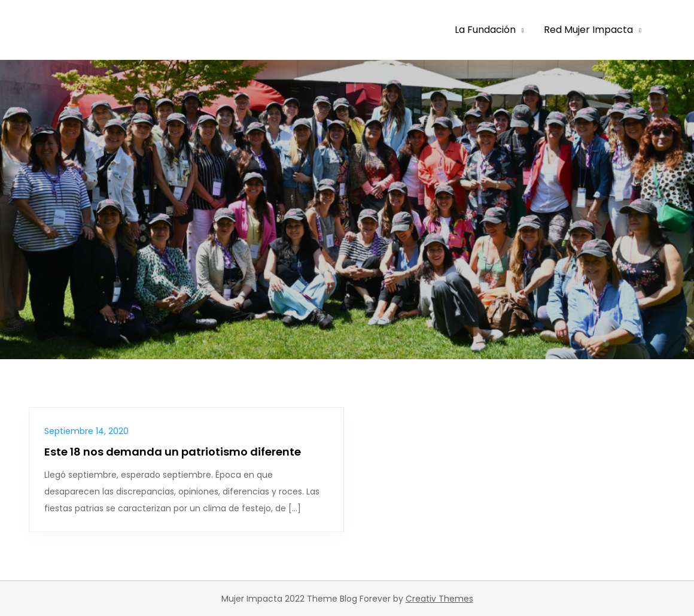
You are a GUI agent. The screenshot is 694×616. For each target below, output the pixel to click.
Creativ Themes (439, 599)
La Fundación (485, 30)
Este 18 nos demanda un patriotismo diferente (173, 452)
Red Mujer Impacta (588, 30)
